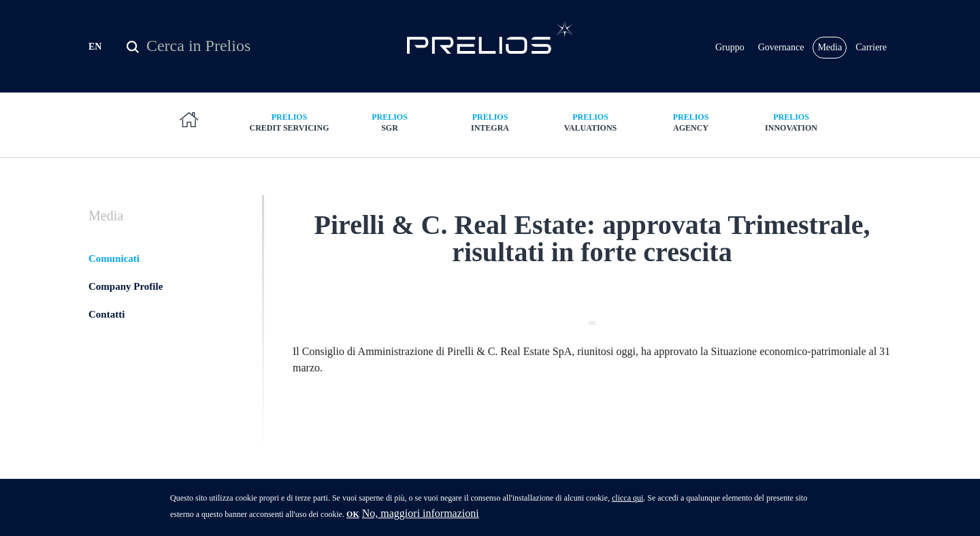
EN (95, 47)
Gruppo (730, 47)
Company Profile (126, 286)
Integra (490, 122)
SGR (390, 122)
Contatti (107, 314)
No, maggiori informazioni (421, 517)
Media (830, 47)
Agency (691, 122)
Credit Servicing (289, 122)
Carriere (871, 47)
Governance (781, 47)
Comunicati (114, 258)
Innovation (791, 122)
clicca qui (627, 502)
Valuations (591, 122)
